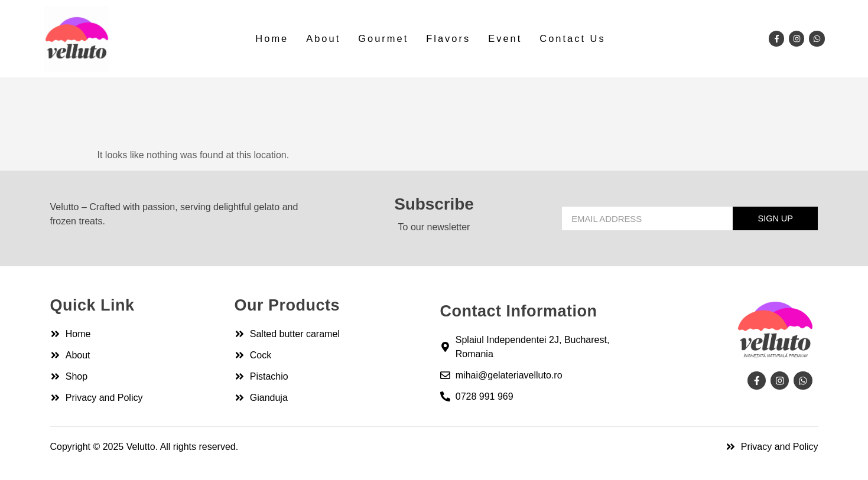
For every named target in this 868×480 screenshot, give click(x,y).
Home (274, 39)
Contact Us (570, 39)
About (325, 39)
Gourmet (384, 39)
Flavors (448, 39)
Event (504, 39)
